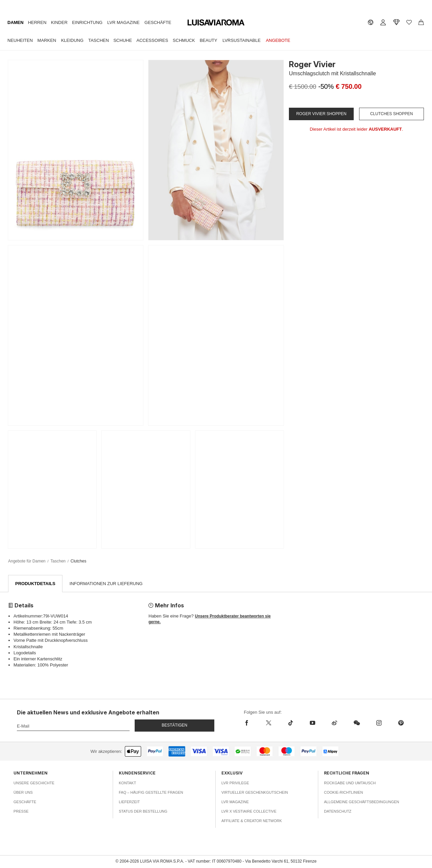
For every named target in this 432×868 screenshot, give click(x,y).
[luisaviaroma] (216, 23)
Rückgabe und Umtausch (350, 783)
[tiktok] (290, 723)
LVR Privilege (235, 783)
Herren (37, 22)
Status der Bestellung (143, 811)
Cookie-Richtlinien (344, 792)
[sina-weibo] (334, 723)
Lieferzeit (129, 802)
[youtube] (312, 723)
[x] (268, 723)
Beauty (209, 40)
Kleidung (72, 40)
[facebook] (251, 723)
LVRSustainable (241, 40)
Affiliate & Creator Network (252, 821)
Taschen (98, 40)
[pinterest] (401, 723)
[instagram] (379, 723)
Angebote (278, 40)
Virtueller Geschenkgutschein (255, 792)
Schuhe (123, 40)
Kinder (59, 22)
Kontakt (127, 783)
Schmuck (184, 40)
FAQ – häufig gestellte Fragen (151, 792)
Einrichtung (87, 22)
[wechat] (357, 723)
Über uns (23, 792)
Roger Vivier (312, 64)
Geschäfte (158, 22)
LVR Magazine (124, 22)
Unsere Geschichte (34, 783)
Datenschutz (338, 811)
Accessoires (152, 40)
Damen (16, 22)
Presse (21, 811)
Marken (47, 40)
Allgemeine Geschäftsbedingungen (362, 802)
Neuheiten (20, 40)
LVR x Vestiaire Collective (249, 811)
